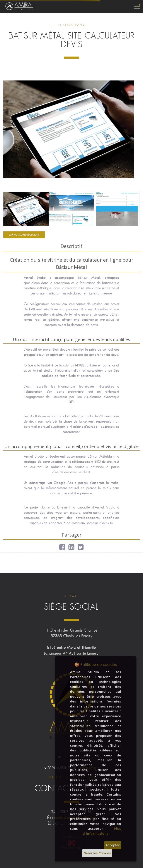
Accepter (113, 845)
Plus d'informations (102, 831)
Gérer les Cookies (97, 853)
